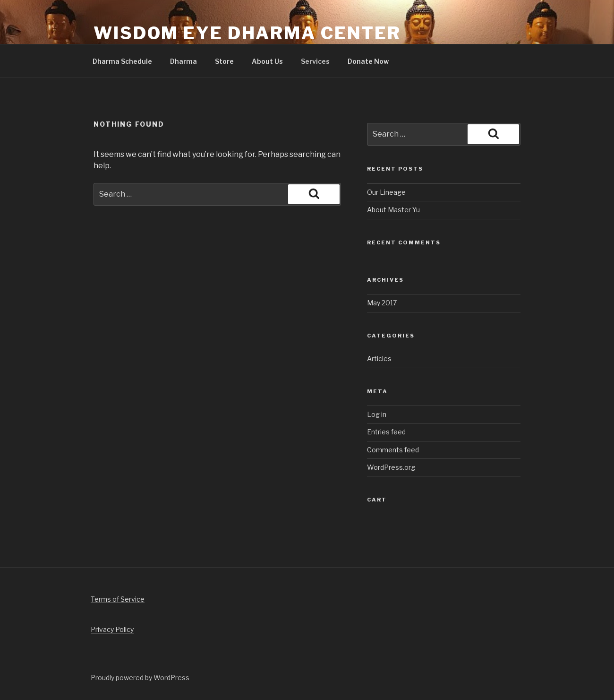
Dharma (183, 61)
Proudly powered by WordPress (140, 678)
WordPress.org (391, 467)
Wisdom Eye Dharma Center (247, 33)
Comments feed (393, 450)
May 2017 (382, 303)
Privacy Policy (112, 629)
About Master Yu (393, 210)
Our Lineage (386, 192)
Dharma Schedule (122, 61)
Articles (379, 359)
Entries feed (386, 432)
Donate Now (368, 61)
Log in (377, 414)
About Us (267, 61)
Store (224, 61)
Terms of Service (118, 599)
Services (315, 61)
